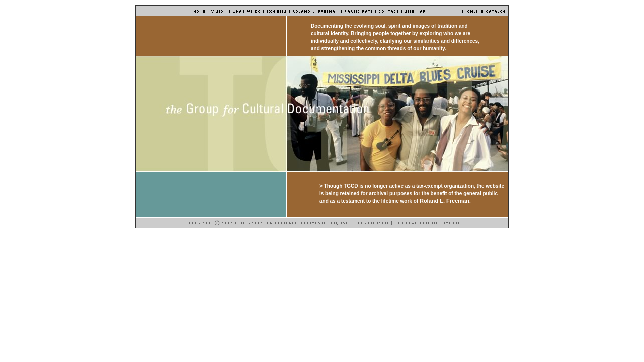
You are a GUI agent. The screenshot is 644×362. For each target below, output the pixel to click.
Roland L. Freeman (445, 201)
